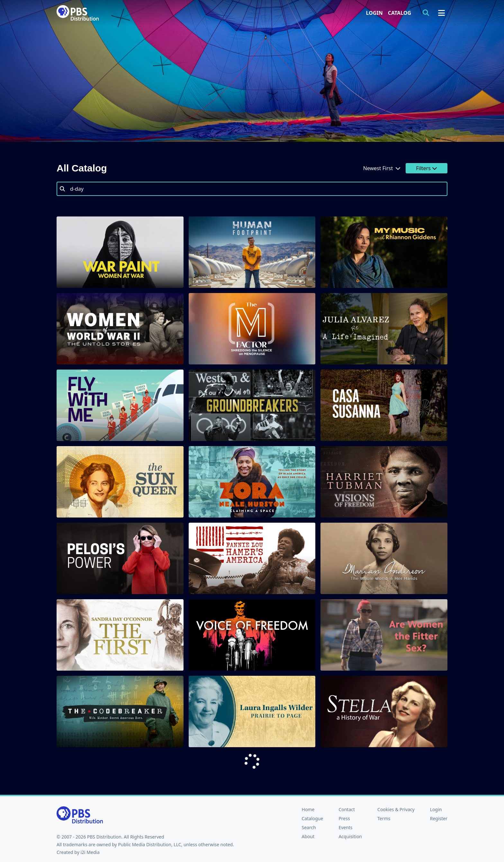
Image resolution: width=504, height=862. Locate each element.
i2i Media (90, 852)
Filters (427, 168)
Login (374, 13)
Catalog (400, 13)
